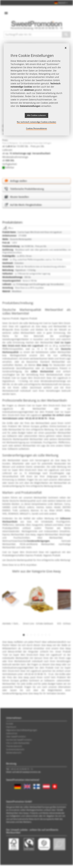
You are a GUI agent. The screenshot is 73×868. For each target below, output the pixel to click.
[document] (36, 89)
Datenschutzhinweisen (40, 100)
